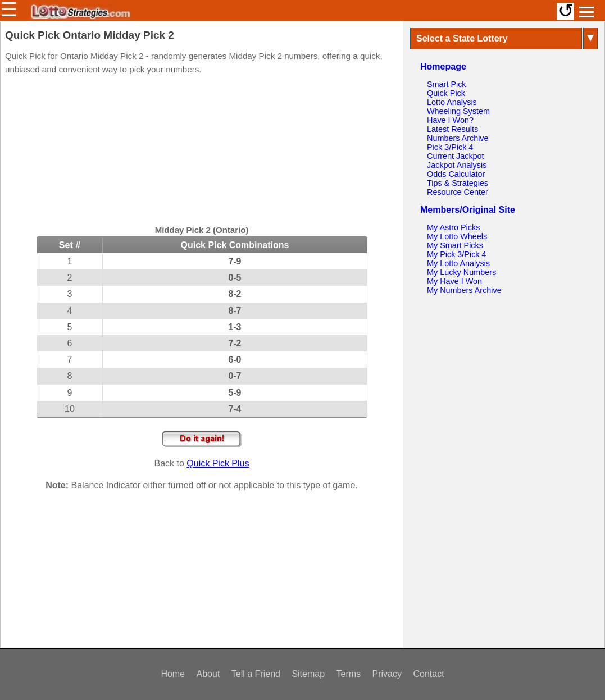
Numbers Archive (458, 138)
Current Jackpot (456, 156)
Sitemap (308, 674)
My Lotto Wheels (457, 236)
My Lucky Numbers (461, 272)
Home (173, 674)
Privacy (387, 674)
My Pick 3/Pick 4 (457, 254)
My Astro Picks (453, 227)
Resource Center (458, 192)
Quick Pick (446, 93)
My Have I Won (454, 281)
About (208, 674)
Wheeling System (458, 111)
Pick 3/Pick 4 (450, 147)
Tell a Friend (256, 674)
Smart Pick (447, 84)
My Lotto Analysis (458, 263)
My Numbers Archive (464, 290)
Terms (349, 674)
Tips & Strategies (458, 183)
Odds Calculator (456, 174)
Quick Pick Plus (218, 463)
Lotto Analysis (452, 102)
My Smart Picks (455, 245)
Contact (428, 674)
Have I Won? (450, 120)
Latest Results (452, 129)
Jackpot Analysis (457, 165)
